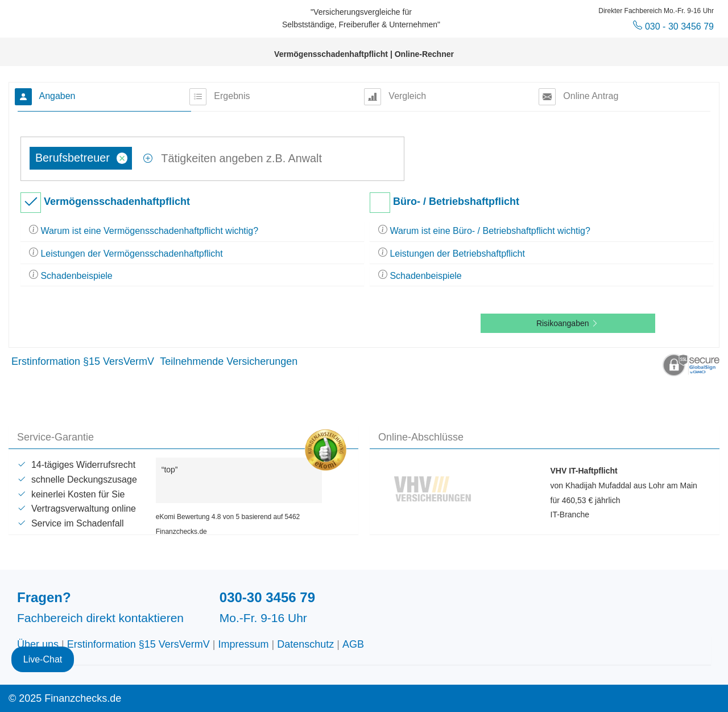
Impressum (244, 644)
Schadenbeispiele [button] (71, 276)
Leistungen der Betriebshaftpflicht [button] (452, 254)
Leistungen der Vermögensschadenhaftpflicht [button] (126, 254)
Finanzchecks (94, 17)
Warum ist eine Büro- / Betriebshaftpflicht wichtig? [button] (484, 231)
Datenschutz (305, 644)
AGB (353, 644)
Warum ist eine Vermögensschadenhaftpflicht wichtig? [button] (144, 231)
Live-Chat (43, 643)
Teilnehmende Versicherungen (229, 361)
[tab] (192, 231)
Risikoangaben (568, 323)
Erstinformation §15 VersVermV (83, 361)
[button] (691, 364)
